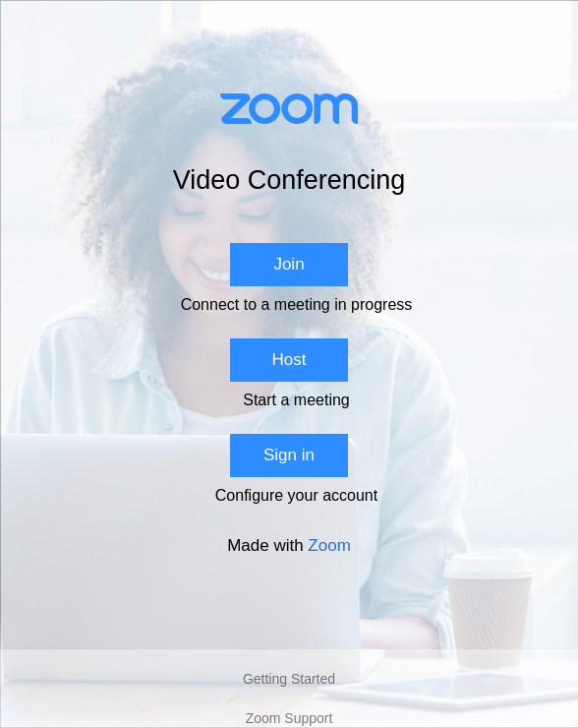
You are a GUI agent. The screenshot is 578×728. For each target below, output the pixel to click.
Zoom (329, 546)
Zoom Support (289, 718)
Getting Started (289, 679)
